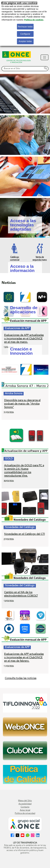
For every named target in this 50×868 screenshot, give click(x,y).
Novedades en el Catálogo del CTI (24, 534)
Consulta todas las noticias (21, 678)
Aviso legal (25, 810)
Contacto (25, 807)
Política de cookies (34, 20)
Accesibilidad (25, 804)
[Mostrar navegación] (45, 57)
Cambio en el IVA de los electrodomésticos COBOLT (21, 594)
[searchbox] (22, 69)
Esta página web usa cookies (19, 3)
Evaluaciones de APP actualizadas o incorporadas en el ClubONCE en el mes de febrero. (24, 658)
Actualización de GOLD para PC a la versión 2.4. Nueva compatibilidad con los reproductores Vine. (24, 471)
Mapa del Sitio (25, 801)
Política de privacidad (25, 813)
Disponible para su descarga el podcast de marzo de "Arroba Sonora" (22, 404)
